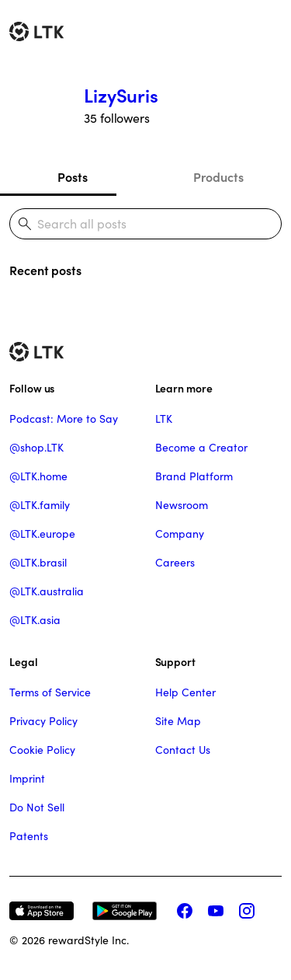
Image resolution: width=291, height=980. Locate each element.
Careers (175, 563)
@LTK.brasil (38, 563)
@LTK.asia (35, 620)
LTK (164, 419)
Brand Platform (194, 476)
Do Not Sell (37, 807)
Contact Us (183, 750)
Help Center (185, 692)
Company (180, 534)
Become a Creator (201, 448)
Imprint (27, 779)
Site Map (178, 721)
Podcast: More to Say (64, 419)
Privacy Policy (43, 721)
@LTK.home (38, 476)
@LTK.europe (42, 534)
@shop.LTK (36, 448)
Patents (29, 836)
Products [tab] (218, 177)
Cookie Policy (42, 750)
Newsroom (182, 505)
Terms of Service (50, 692)
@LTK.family (40, 505)
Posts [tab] (73, 177)
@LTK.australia (47, 591)
